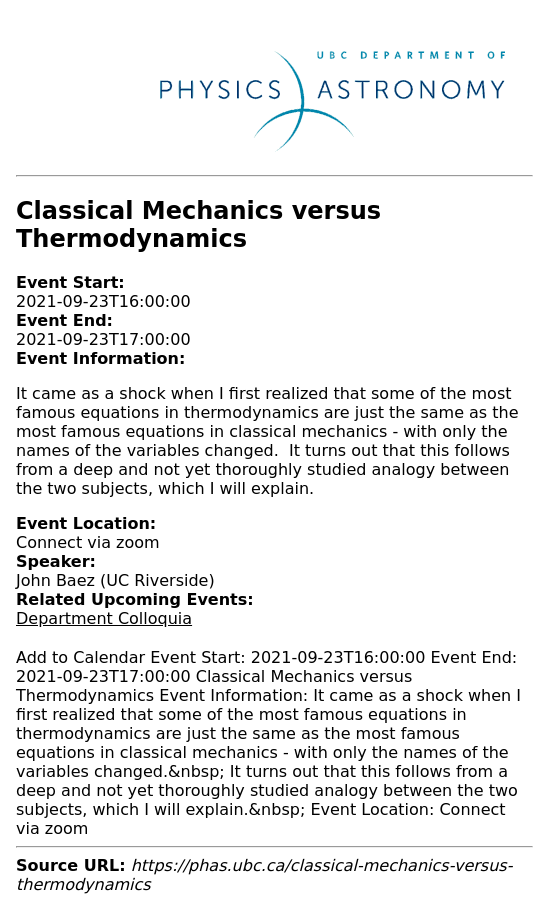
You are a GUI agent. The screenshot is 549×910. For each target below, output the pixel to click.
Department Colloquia (104, 618)
